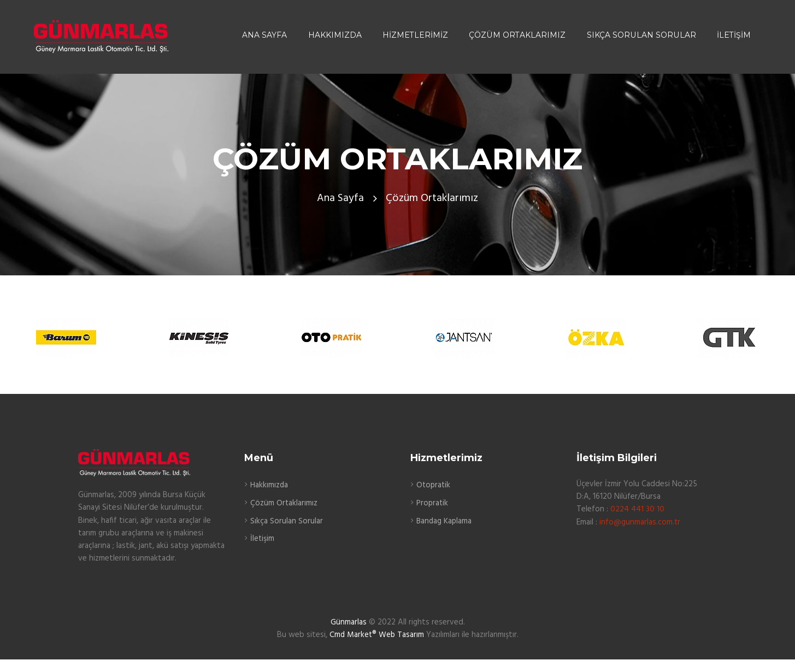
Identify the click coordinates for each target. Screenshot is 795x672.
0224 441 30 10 (637, 509)
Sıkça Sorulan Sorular (287, 521)
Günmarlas (349, 622)
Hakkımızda (269, 485)
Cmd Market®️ (352, 635)
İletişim (263, 538)
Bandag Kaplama (445, 521)
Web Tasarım (402, 635)
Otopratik (434, 485)
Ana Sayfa (340, 199)
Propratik (433, 503)
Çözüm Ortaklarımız (284, 503)
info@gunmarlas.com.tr (640, 522)
